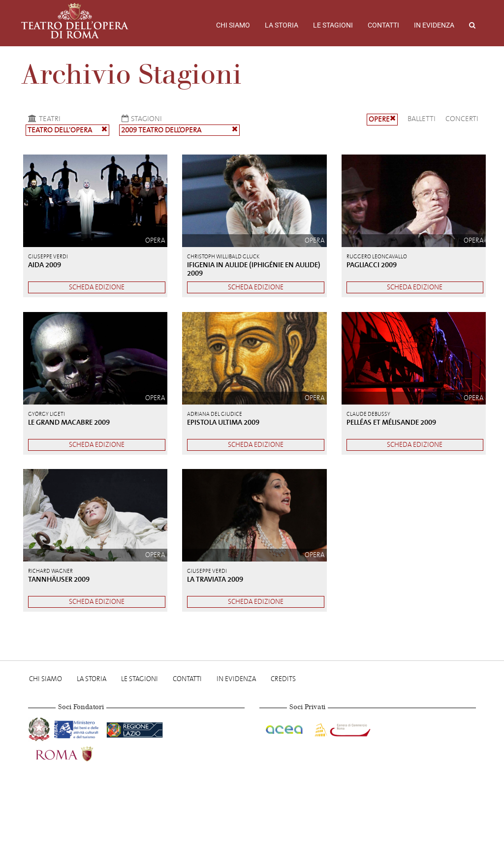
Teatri (43, 119)
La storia (282, 25)
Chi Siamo (233, 25)
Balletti (422, 119)
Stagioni (141, 119)
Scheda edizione (97, 287)
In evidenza (434, 25)
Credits (283, 679)
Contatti (383, 25)
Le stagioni (333, 25)
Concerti (462, 119)
